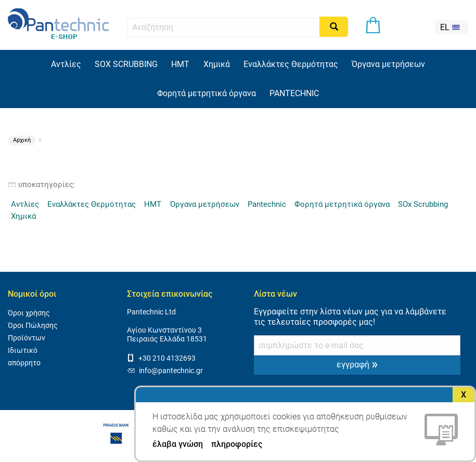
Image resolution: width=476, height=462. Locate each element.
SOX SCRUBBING (126, 64)
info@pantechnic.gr (165, 371)
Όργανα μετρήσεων (388, 64)
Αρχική (22, 140)
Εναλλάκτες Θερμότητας (291, 64)
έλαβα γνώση (178, 444)
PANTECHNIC (294, 93)
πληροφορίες (237, 444)
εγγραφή (357, 364)
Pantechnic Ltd (151, 312)
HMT (180, 64)
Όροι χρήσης (29, 313)
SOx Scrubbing (423, 204)
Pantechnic (267, 204)
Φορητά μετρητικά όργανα (207, 93)
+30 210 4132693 (161, 358)
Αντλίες (66, 64)
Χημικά (217, 64)
